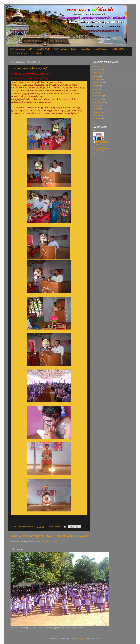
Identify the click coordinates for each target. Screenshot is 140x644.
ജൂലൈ (96, 76)
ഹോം (50, 536)
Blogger (81, 639)
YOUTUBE (37, 53)
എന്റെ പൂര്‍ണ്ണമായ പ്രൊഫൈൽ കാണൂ (101, 151)
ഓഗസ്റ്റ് (96, 105)
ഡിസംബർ (98, 70)
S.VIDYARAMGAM (19, 53)
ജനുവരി (97, 92)
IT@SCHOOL (43, 49)
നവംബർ (97, 73)
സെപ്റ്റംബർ (99, 102)
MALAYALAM (101, 49)
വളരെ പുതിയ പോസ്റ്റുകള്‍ (27, 536)
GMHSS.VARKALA (102, 143)
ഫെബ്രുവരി (99, 66)
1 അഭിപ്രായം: (54, 527)
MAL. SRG (85, 49)
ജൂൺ (96, 89)
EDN (31, 49)
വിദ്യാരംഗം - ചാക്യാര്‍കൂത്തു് (28, 68)
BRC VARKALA (18, 49)
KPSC (74, 49)
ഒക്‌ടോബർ (98, 83)
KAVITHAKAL (60, 49)
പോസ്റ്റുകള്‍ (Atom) (49, 541)
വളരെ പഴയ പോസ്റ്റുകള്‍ (72, 536)
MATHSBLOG (118, 49)
